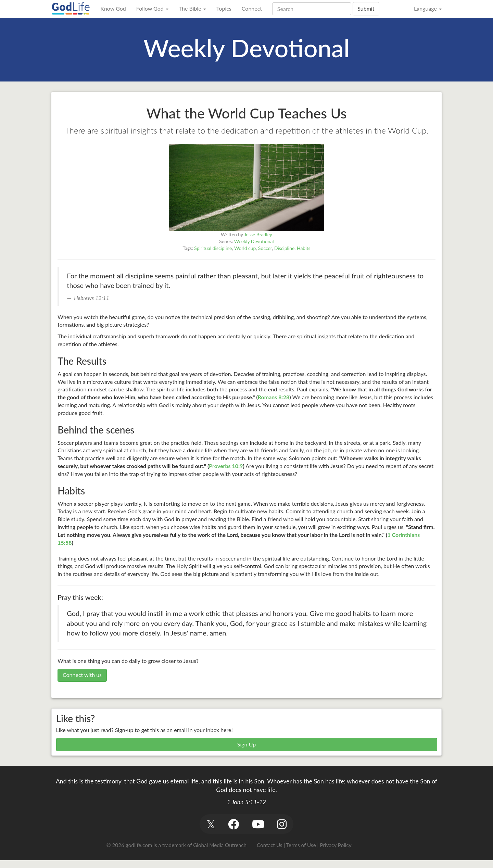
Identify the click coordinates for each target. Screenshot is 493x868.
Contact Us (269, 845)
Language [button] (428, 8)
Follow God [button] (152, 8)
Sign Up (246, 744)
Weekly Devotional (254, 241)
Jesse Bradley (258, 234)
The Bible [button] (192, 8)
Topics (224, 8)
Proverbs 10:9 (226, 466)
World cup (245, 248)
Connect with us (82, 675)
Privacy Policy (336, 845)
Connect (252, 8)
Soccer (265, 248)
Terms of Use (301, 845)
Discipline (284, 248)
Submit (366, 8)
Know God (113, 8)
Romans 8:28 (274, 397)
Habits (304, 248)
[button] (211, 824)
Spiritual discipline (213, 248)
